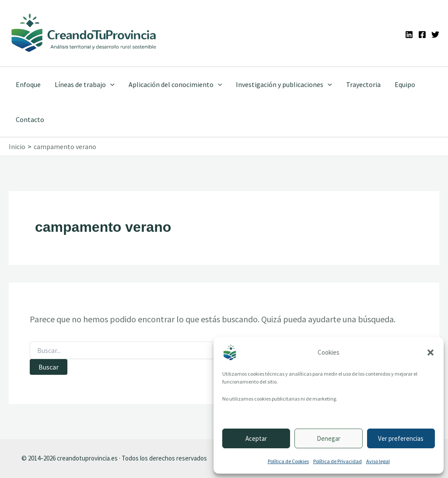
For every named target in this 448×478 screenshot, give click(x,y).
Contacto (30, 119)
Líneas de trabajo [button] (85, 84)
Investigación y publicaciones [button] (284, 84)
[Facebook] (422, 35)
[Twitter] (435, 35)
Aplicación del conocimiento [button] (175, 84)
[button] (430, 352)
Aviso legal (378, 461)
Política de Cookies (288, 461)
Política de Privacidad (338, 461)
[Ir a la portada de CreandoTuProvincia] (84, 33)
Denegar (329, 438)
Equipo (405, 84)
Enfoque (28, 84)
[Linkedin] (409, 35)
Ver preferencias (401, 438)
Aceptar (256, 438)
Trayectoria (363, 84)
